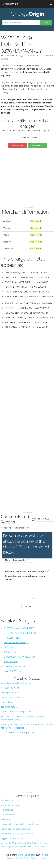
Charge (10, 4)
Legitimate (37, 145)
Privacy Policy (23, 858)
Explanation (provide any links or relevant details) (26, 578)
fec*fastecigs (7, 810)
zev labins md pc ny (10, 800)
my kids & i (6, 819)
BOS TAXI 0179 (11, 662)
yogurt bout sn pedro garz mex (16, 829)
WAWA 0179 (10, 652)
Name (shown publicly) (17, 560)
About (45, 855)
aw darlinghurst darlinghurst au (16, 683)
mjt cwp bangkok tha (11, 693)
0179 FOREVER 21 (12, 671)
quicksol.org (7, 702)
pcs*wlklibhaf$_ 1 (9, 707)
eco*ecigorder (8, 815)
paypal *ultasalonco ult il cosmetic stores (21, 824)
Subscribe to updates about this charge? (25, 572)
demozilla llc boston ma (12, 697)
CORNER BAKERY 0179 (15, 666)
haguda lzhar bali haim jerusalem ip (18, 712)
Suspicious (17, 145)
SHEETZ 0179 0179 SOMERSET (19, 628)
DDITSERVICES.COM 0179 (16, 643)
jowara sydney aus (10, 805)
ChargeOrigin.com (26, 855)
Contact (11, 858)
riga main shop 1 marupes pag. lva (17, 733)
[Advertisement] (27, 179)
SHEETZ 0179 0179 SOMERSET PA (20, 633)
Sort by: (34, 519)
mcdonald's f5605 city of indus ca (17, 834)
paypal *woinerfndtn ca (12, 838)
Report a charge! (39, 858)
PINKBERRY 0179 (12, 638)
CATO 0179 (9, 647)
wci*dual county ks (10, 688)
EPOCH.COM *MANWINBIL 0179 (19, 657)
